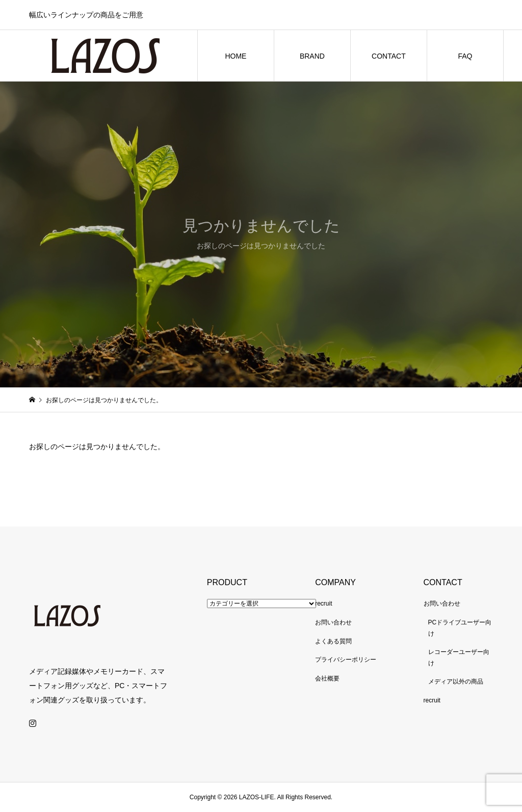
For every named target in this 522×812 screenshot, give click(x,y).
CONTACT (389, 56)
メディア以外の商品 (456, 682)
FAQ (465, 56)
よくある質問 (333, 641)
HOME (236, 56)
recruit (323, 604)
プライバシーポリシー (346, 660)
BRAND (312, 56)
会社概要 (327, 678)
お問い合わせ (333, 622)
